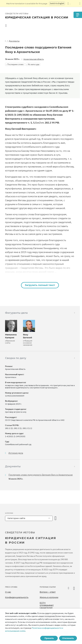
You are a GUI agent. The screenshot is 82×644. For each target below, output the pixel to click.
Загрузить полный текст (40, 285)
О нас (8, 592)
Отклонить (68, 638)
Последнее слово (15, 64)
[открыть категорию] (56, 518)
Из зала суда (34, 64)
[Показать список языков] (69, 4)
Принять (49, 638)
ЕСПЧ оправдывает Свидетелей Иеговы (47, 607)
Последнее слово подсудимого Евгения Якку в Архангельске (41, 475)
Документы (14, 41)
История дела (16, 453)
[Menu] (78, 15)
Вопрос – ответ (48, 592)
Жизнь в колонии (49, 597)
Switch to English (57, 3)
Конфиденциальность (17, 597)
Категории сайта (16, 518)
